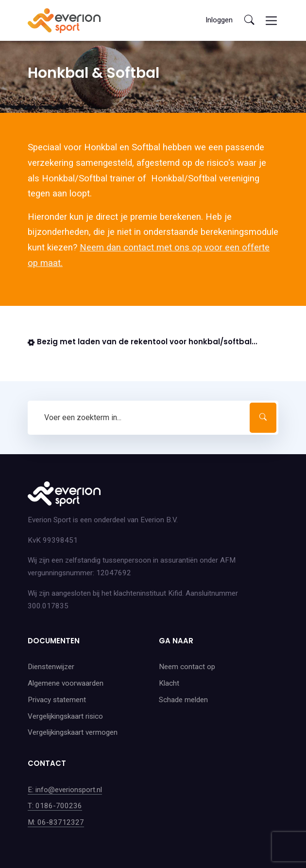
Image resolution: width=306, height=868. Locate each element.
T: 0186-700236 (55, 806)
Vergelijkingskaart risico (65, 716)
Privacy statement (57, 700)
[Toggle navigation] (271, 21)
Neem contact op (187, 667)
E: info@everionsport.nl (65, 790)
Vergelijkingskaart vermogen (73, 732)
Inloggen (219, 20)
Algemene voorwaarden (66, 683)
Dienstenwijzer (51, 667)
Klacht (169, 683)
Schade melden (183, 700)
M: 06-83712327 (56, 822)
